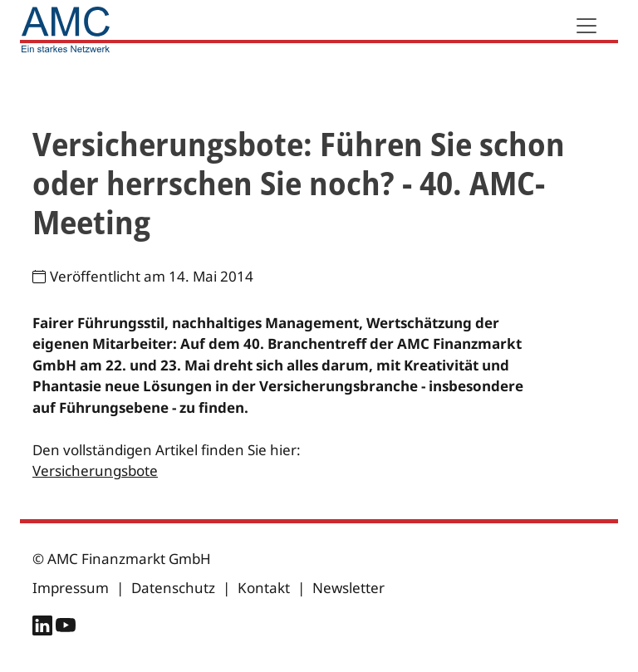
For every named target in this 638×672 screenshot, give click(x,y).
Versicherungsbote (95, 471)
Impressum (71, 588)
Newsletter (348, 588)
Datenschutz (173, 588)
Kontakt (264, 588)
